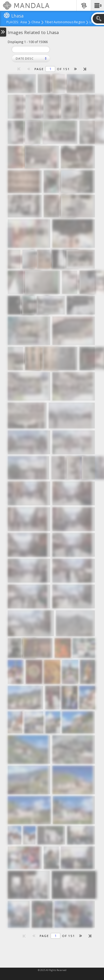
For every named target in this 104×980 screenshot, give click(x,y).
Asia (24, 22)
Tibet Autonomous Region (65, 22)
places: (13, 22)
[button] (97, 5)
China (36, 22)
